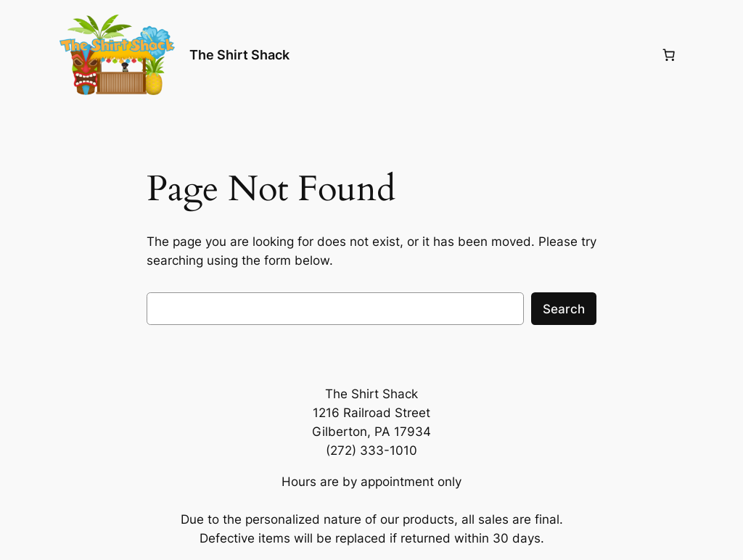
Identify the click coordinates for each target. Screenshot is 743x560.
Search (564, 309)
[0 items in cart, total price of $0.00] (668, 55)
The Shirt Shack (239, 55)
